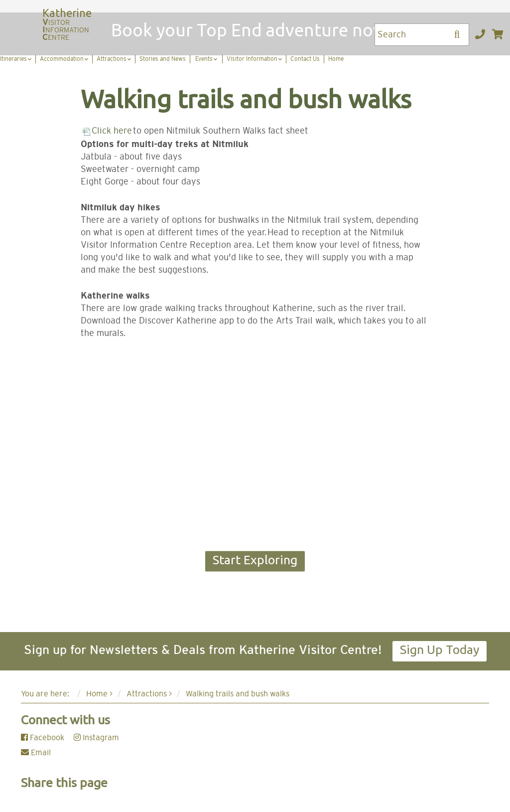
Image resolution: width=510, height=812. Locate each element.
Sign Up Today (440, 650)
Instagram (96, 738)
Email (36, 753)
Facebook (43, 738)
